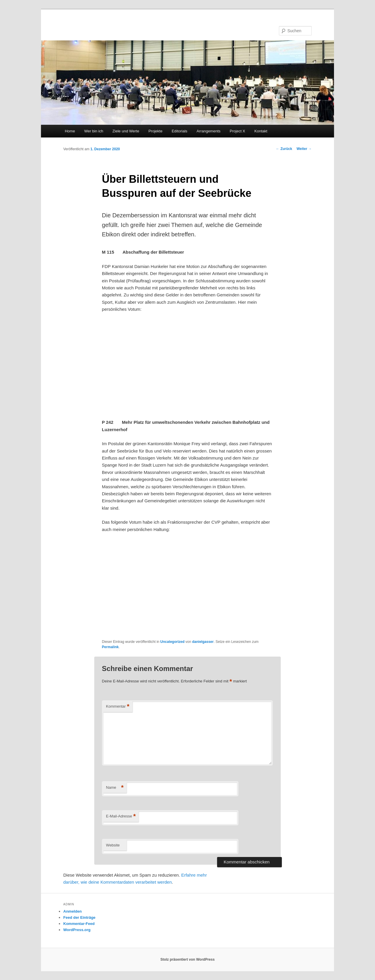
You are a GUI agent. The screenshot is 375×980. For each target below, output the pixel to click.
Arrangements (209, 131)
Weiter (304, 149)
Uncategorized (172, 642)
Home (70, 131)
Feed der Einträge (79, 917)
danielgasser (203, 642)
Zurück (284, 149)
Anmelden (73, 911)
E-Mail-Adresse (121, 816)
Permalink (110, 647)
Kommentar (118, 707)
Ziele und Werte (126, 131)
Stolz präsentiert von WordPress (187, 959)
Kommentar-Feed (79, 924)
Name (115, 788)
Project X (237, 131)
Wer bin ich (94, 131)
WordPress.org (77, 930)
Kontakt (261, 131)
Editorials (179, 131)
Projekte (156, 131)
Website (113, 845)
